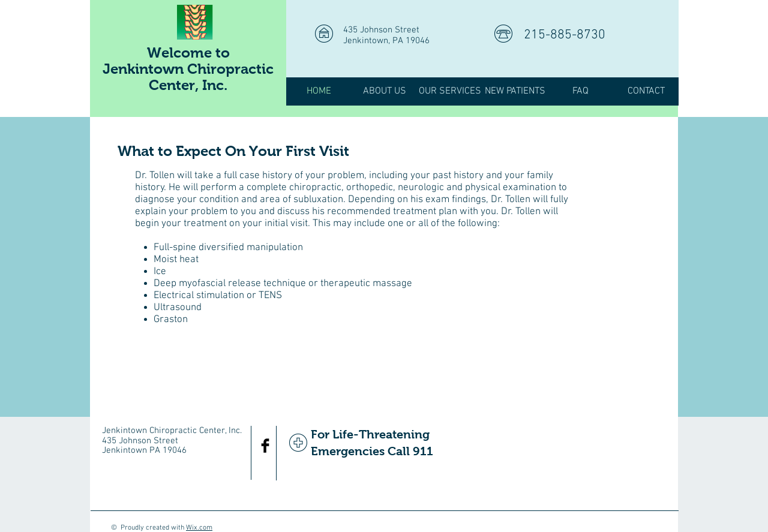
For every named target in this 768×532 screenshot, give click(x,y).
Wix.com (199, 528)
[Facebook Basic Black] (265, 446)
